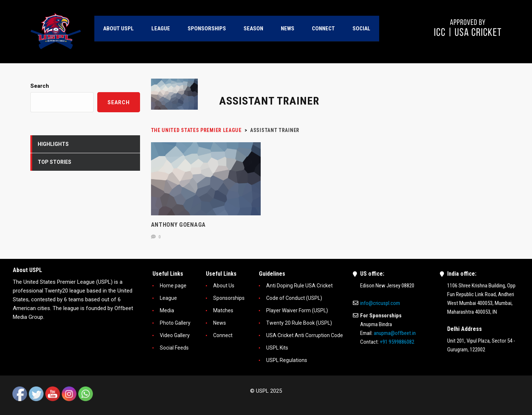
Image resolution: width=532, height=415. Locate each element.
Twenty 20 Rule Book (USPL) (299, 323)
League (168, 298)
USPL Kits (277, 348)
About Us (224, 286)
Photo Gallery (175, 323)
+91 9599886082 (397, 342)
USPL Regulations (287, 360)
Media (167, 310)
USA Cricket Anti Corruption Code (305, 335)
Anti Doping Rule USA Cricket (299, 286)
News (220, 323)
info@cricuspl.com (380, 303)
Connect (223, 335)
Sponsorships (229, 298)
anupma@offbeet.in (395, 333)
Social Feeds (174, 348)
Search (40, 86)
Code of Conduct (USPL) (294, 298)
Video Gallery (175, 335)
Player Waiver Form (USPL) (297, 310)
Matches (223, 310)
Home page (173, 286)
